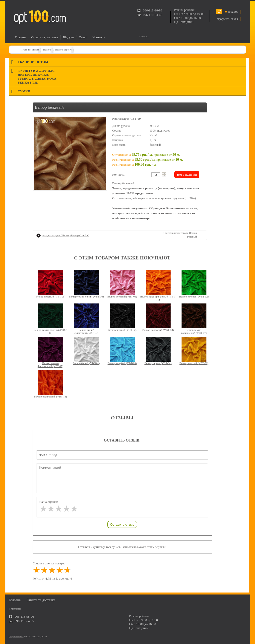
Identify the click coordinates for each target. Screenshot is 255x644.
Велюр (47, 50)
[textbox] (156, 175)
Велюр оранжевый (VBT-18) (50, 396)
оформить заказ (227, 19)
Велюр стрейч (64, 50)
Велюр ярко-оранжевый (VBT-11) (158, 298)
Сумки (24, 91)
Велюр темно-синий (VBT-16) (86, 297)
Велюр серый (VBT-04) (158, 363)
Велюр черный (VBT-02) (122, 330)
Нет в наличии (187, 174)
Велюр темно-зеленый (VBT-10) (51, 331)
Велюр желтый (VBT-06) (194, 363)
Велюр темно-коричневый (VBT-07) (194, 331)
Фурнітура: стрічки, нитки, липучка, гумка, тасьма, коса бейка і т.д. (37, 76)
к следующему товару (180, 235)
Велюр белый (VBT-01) (86, 363)
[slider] (59, 509)
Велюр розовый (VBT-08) (122, 297)
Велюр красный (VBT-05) (51, 297)
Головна (21, 37)
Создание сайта (16, 637)
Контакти (99, 37)
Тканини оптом (30, 50)
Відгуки (68, 37)
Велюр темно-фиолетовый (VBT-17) (50, 365)
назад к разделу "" (66, 235)
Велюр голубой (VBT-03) (122, 363)
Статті (83, 37)
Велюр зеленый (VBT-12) (194, 297)
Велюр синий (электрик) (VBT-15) (86, 331)
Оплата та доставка (45, 37)
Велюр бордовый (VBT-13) (158, 330)
